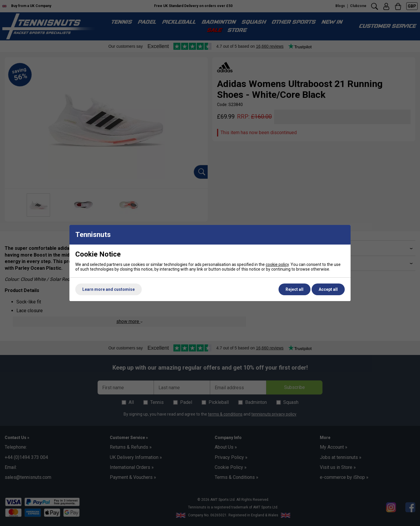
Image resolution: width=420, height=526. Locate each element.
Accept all (328, 289)
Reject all (294, 289)
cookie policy (277, 264)
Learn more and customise (109, 289)
